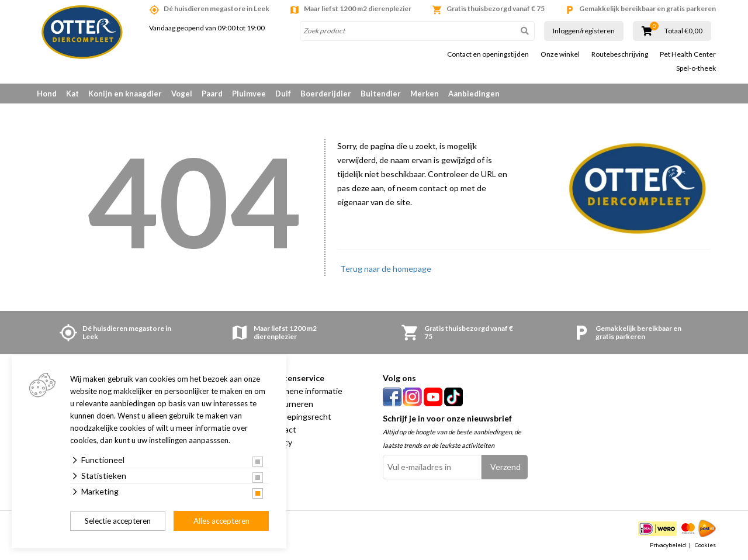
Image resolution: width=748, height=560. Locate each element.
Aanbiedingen (474, 94)
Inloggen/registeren (584, 31)
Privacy (279, 442)
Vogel (182, 94)
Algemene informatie (304, 391)
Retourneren (290, 404)
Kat (72, 94)
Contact (281, 429)
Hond (47, 94)
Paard (212, 94)
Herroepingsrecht (299, 416)
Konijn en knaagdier (125, 94)
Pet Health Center (688, 54)
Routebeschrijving (620, 54)
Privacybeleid (668, 545)
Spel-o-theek (696, 68)
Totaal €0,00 (683, 31)
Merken (425, 94)
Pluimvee (249, 94)
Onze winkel (560, 54)
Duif (283, 94)
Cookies (705, 545)
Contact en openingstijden (488, 54)
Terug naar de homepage (386, 269)
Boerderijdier (326, 94)
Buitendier (381, 94)
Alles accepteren (221, 521)
